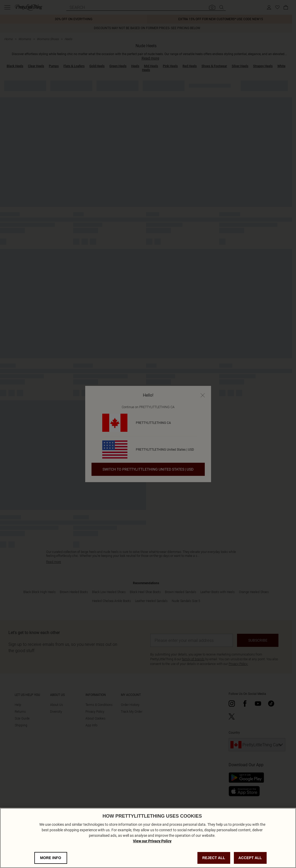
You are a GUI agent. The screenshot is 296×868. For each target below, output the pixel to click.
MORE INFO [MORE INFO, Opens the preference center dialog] (51, 861)
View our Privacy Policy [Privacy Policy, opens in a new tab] (152, 845)
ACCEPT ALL (250, 861)
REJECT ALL (214, 861)
